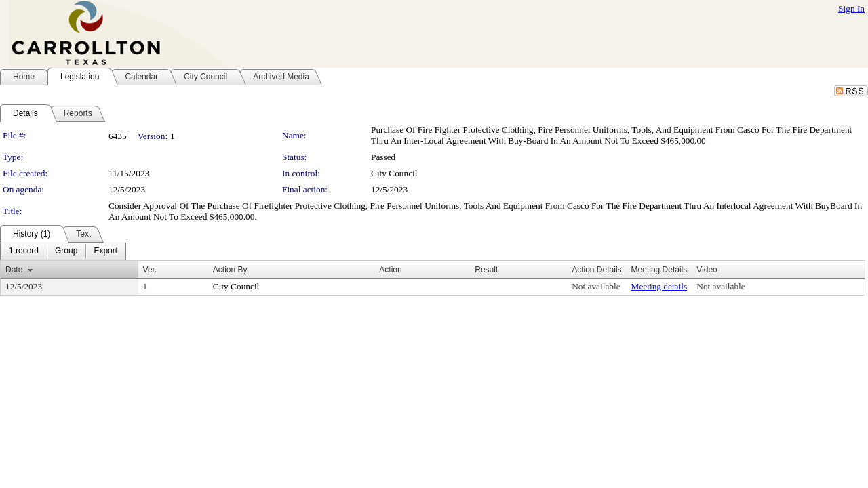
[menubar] (63, 251)
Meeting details (659, 286)
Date (14, 270)
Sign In (851, 8)
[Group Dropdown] (66, 251)
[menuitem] (24, 251)
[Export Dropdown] (105, 251)
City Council (394, 173)
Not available (596, 286)
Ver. (150, 270)
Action (390, 270)
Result (486, 270)
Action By (230, 270)
